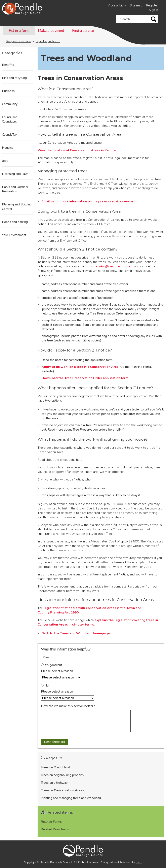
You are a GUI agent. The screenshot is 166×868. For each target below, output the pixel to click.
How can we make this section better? (68, 706)
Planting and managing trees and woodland (71, 798)
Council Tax (10, 135)
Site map (136, 5)
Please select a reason (57, 671)
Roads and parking (15, 222)
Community (10, 104)
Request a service (19, 41)
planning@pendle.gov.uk (111, 266)
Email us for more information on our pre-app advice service (87, 201)
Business (8, 91)
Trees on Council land (55, 767)
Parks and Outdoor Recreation (15, 189)
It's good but (52, 665)
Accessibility (117, 5)
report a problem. (48, 41)
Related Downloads (55, 829)
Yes (45, 657)
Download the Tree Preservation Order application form (85, 378)
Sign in (153, 10)
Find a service (83, 31)
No (45, 686)
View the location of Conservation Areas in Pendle (77, 150)
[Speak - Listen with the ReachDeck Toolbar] (10, 8)
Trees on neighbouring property (63, 775)
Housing (8, 148)
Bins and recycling (14, 78)
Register (152, 5)
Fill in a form (19, 31)
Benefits (8, 65)
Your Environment (14, 235)
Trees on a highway (54, 783)
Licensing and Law (15, 174)
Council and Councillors (10, 119)
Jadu (139, 862)
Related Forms (51, 822)
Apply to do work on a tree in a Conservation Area (80, 367)
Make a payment (51, 31)
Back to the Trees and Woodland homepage (76, 633)
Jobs (5, 161)
